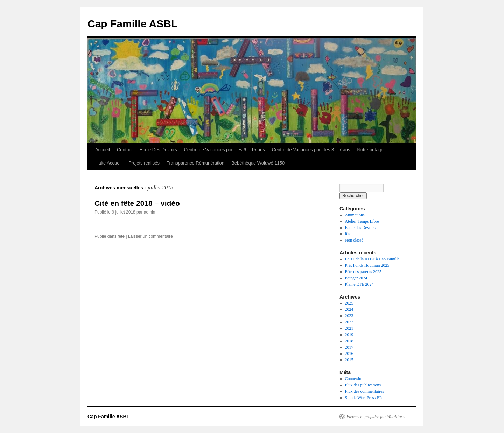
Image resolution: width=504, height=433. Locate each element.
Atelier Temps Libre (362, 221)
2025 (349, 303)
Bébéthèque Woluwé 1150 (258, 163)
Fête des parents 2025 (363, 272)
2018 (349, 341)
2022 (349, 322)
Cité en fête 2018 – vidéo (137, 203)
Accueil (103, 150)
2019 (349, 335)
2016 (349, 354)
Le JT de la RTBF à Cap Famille (372, 259)
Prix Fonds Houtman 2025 (367, 265)
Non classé (354, 240)
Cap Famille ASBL (132, 24)
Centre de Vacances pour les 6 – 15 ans (225, 150)
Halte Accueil (108, 163)
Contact (125, 150)
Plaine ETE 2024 (359, 284)
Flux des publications (363, 385)
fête (121, 236)
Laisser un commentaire (150, 236)
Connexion (354, 379)
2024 (349, 309)
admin (150, 212)
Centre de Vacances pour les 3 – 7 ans (311, 150)
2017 (349, 347)
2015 (349, 360)
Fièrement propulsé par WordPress (376, 417)
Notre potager (371, 150)
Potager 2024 (356, 278)
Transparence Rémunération (195, 163)
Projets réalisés (144, 163)
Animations (355, 215)
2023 (349, 316)
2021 (349, 328)
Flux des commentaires (365, 391)
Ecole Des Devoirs (158, 150)
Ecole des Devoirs (360, 228)
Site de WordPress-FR (364, 398)
